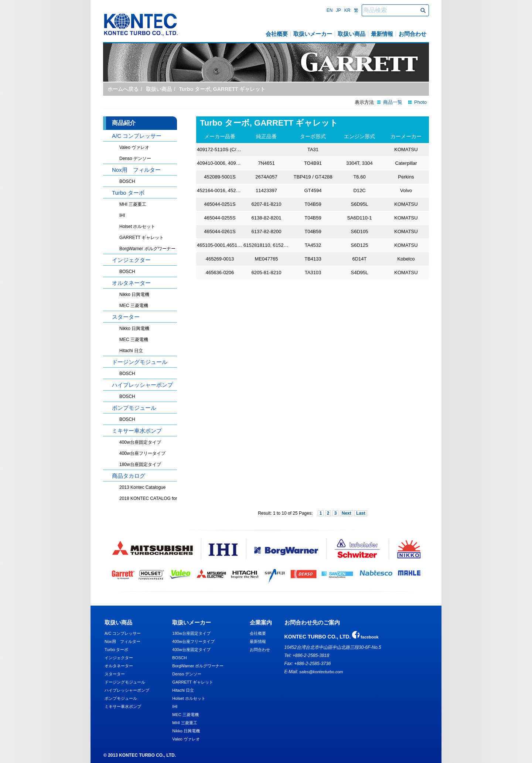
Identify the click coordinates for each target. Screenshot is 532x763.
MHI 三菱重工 (133, 204)
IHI (122, 215)
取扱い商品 (352, 34)
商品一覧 (393, 102)
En (330, 10)
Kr (347, 10)
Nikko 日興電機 (134, 294)
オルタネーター (131, 283)
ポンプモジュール (134, 408)
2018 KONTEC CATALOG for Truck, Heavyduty (154, 498)
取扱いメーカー (313, 34)
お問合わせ (412, 34)
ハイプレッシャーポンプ (142, 385)
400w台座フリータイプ (142, 453)
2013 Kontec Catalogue (142, 487)
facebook (365, 637)
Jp (338, 10)
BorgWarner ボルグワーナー (147, 249)
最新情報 (382, 34)
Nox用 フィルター (136, 170)
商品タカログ (129, 476)
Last (361, 513)
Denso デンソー (135, 159)
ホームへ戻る (123, 89)
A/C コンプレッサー (137, 136)
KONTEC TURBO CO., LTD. (141, 25)
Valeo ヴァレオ (134, 147)
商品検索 (423, 10)
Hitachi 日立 (131, 351)
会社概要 (277, 34)
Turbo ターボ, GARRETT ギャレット (222, 89)
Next (347, 513)
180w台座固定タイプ (140, 464)
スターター (126, 317)
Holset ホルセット (137, 226)
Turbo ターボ (128, 193)
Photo (420, 102)
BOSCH (127, 181)
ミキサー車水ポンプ (137, 431)
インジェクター (131, 260)
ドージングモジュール (140, 362)
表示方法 (364, 102)
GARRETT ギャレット (141, 238)
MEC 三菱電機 (134, 306)
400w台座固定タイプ (140, 442)
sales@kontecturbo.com (321, 672)
